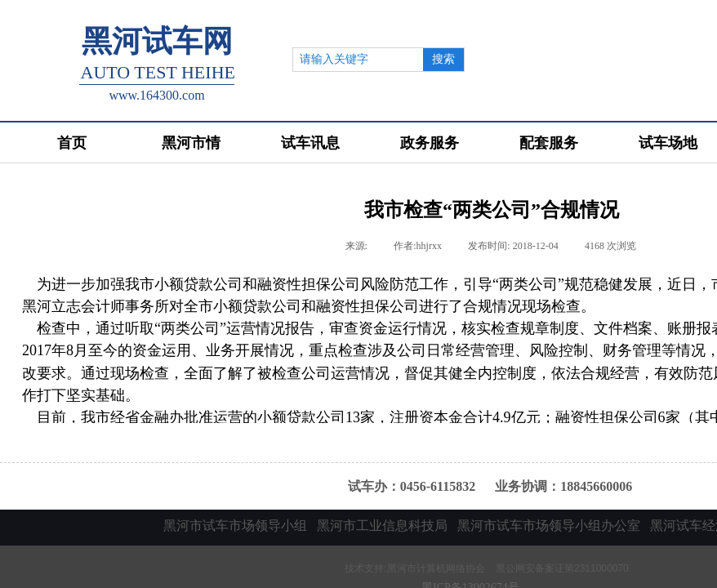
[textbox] (358, 60)
